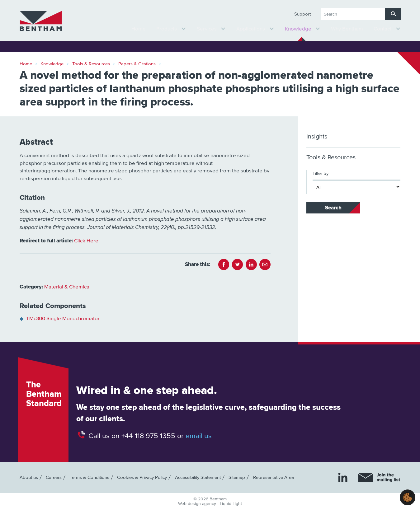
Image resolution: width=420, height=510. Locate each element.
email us (199, 436)
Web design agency (198, 504)
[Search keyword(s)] (353, 14)
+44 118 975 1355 (148, 436)
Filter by (321, 173)
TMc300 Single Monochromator (63, 319)
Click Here (86, 241)
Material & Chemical (67, 287)
